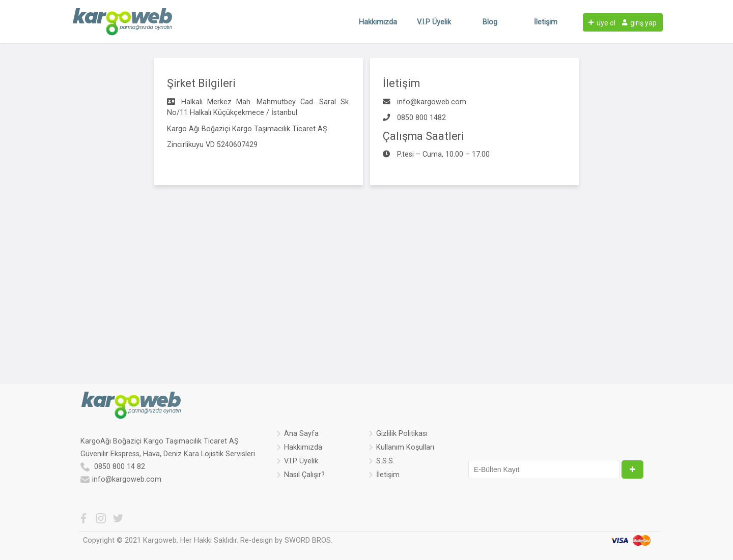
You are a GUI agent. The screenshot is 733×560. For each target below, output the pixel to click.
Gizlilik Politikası (402, 434)
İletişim (546, 22)
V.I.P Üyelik (434, 22)
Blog (490, 22)
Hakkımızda (378, 22)
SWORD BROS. (308, 540)
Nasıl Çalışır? (304, 476)
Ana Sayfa (301, 434)
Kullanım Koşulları (405, 448)
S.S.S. (385, 462)
